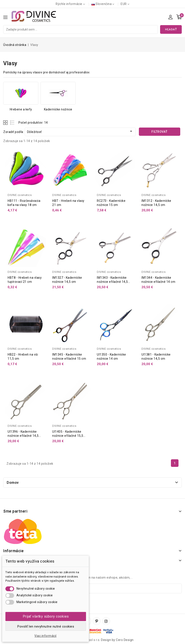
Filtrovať (160, 132)
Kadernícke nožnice (58, 109)
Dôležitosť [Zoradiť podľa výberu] (80, 131)
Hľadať (171, 29)
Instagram (107, 621)
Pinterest (97, 621)
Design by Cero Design (117, 640)
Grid (6, 122)
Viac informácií (45, 636)
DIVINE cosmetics (20, 195)
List (12, 122)
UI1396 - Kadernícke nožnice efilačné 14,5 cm (23, 436)
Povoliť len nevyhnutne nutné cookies (46, 626)
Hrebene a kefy (21, 109)
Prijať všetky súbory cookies (46, 616)
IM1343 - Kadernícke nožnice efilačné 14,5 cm (112, 282)
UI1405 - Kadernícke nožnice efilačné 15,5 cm (68, 436)
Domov (13, 483)
